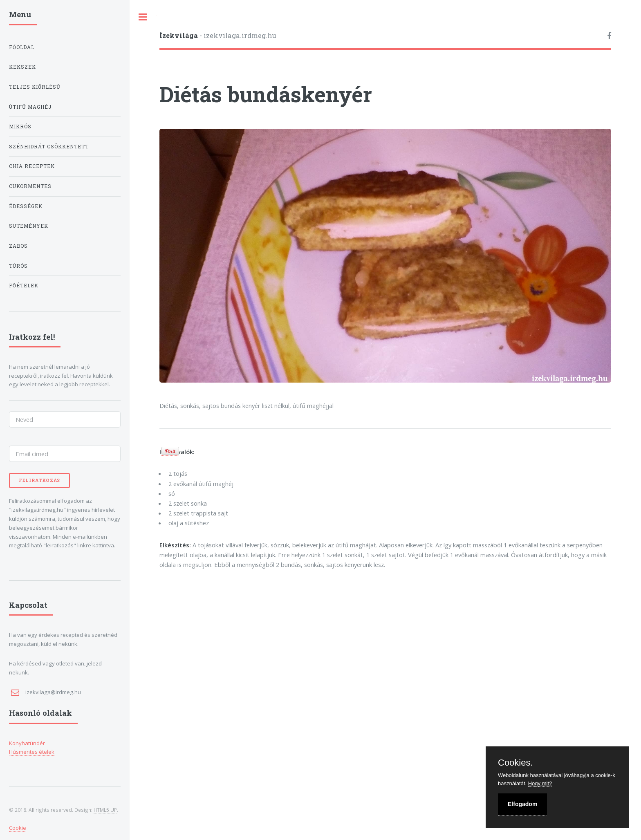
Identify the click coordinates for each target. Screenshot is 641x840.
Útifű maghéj (30, 107)
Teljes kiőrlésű (35, 87)
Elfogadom (522, 804)
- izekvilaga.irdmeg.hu (218, 35)
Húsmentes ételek (32, 752)
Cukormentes (30, 186)
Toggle (143, 17)
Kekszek (22, 67)
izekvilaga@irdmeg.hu (53, 692)
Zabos (18, 246)
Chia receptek (32, 166)
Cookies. (515, 763)
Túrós (18, 266)
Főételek (24, 286)
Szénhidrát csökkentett (49, 147)
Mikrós (20, 127)
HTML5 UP (105, 810)
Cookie (18, 828)
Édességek (26, 206)
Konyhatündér (27, 743)
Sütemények (29, 226)
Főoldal (22, 47)
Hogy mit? (540, 783)
